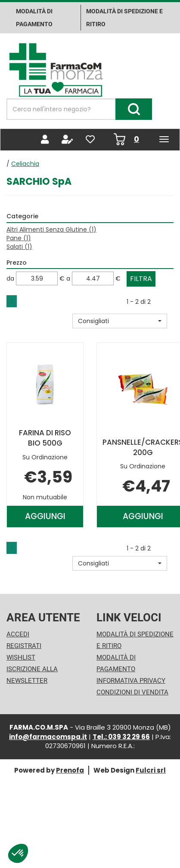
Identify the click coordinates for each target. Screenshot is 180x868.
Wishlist (21, 657)
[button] (120, 321)
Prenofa (70, 770)
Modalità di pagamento (34, 18)
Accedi (18, 634)
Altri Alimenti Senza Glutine (51, 229)
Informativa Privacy (131, 681)
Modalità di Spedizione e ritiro (124, 18)
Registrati (24, 646)
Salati (19, 247)
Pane (19, 238)
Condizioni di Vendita (132, 692)
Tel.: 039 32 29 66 (121, 737)
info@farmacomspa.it (48, 737)
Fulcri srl (151, 770)
